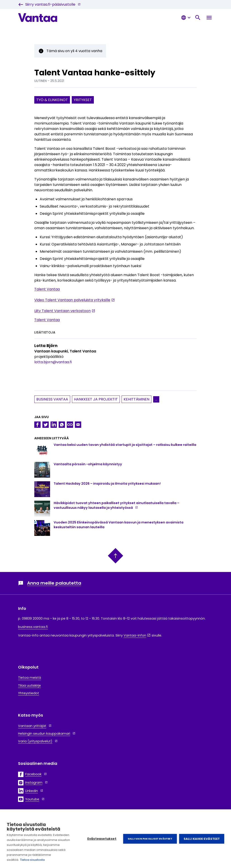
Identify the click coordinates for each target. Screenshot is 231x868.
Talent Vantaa (47, 289)
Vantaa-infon (135, 635)
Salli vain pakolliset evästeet (150, 839)
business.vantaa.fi (33, 627)
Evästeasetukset (102, 839)
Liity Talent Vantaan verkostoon (62, 311)
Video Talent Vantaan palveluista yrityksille (72, 300)
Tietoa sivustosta (32, 860)
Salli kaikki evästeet (202, 839)
